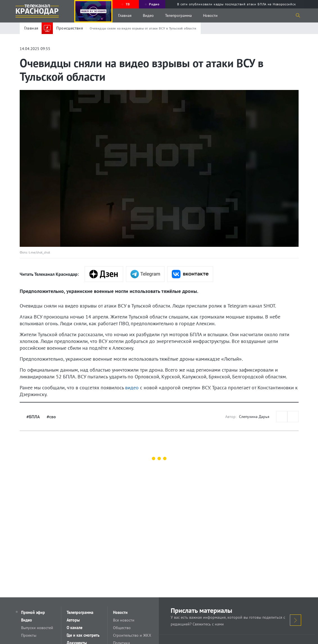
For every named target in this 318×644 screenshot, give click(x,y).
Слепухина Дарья (254, 417)
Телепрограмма (178, 15)
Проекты (30, 636)
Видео (148, 15)
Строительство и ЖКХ (134, 636)
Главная (125, 15)
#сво (51, 417)
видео (132, 387)
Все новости (125, 620)
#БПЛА (33, 417)
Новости (210, 15)
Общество (123, 628)
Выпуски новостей (39, 628)
